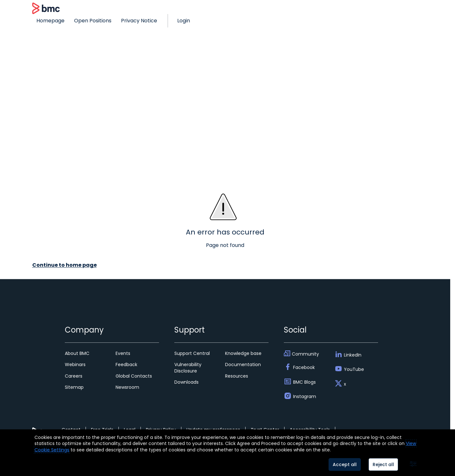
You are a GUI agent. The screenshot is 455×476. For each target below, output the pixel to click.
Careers (74, 376)
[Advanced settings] (413, 464)
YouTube (354, 369)
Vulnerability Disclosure (188, 368)
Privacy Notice (139, 21)
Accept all (345, 464)
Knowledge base (243, 353)
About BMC (77, 353)
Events (123, 353)
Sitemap (74, 387)
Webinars (75, 365)
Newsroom (127, 387)
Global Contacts (134, 376)
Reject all (383, 464)
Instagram (305, 396)
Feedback (126, 365)
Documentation (243, 365)
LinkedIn (353, 355)
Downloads (186, 382)
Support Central (192, 353)
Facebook (304, 367)
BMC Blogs (304, 382)
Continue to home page (64, 265)
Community (305, 354)
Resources (237, 376)
